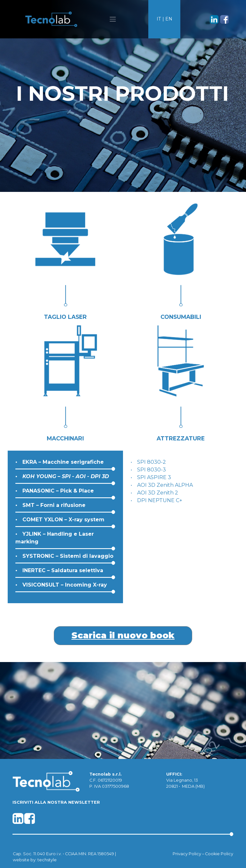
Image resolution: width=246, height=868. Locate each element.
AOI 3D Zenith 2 (158, 493)
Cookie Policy (219, 854)
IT (159, 19)
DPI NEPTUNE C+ (160, 500)
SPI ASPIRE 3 (154, 477)
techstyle (47, 860)
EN (169, 19)
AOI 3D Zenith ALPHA (165, 485)
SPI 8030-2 (152, 462)
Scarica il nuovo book (123, 635)
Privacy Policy (187, 854)
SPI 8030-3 (152, 470)
